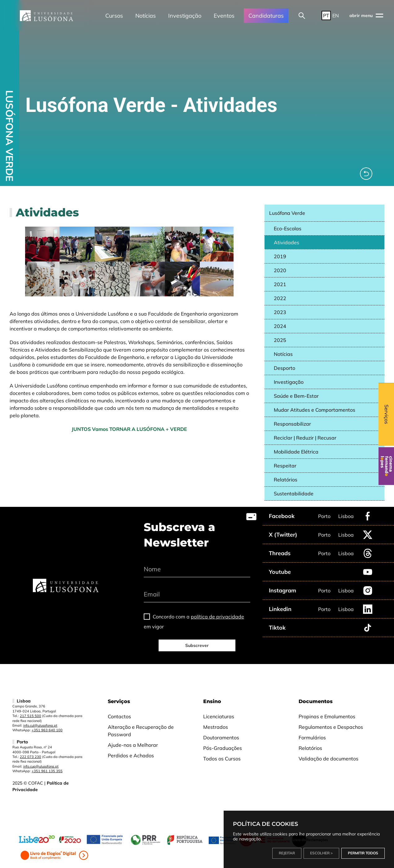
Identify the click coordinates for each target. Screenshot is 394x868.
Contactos (119, 716)
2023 (280, 312)
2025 (280, 340)
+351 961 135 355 (47, 771)
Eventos (224, 16)
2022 (280, 298)
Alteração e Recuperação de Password (141, 731)
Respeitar (285, 466)
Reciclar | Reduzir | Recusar (305, 438)
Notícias (146, 16)
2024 (280, 326)
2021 (280, 284)
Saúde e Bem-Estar (296, 396)
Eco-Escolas (288, 228)
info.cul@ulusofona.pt (40, 725)
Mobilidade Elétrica (296, 452)
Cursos (114, 16)
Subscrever (197, 645)
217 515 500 (31, 716)
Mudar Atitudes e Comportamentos (315, 410)
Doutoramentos (221, 737)
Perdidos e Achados (131, 755)
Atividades (287, 242)
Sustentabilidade (294, 494)
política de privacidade (217, 617)
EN (336, 15)
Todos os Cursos (222, 759)
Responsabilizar (292, 424)
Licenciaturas (219, 716)
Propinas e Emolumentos (327, 716)
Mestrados (216, 727)
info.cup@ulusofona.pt (41, 766)
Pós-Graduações (223, 748)
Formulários (312, 737)
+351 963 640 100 (47, 730)
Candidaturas (266, 16)
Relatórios (286, 480)
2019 (280, 256)
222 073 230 (31, 757)
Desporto (285, 368)
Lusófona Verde (287, 213)
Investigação (185, 16)
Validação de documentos (328, 759)
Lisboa (346, 516)
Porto (324, 516)
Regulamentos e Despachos (331, 727)
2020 (280, 270)
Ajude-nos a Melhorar (133, 745)
